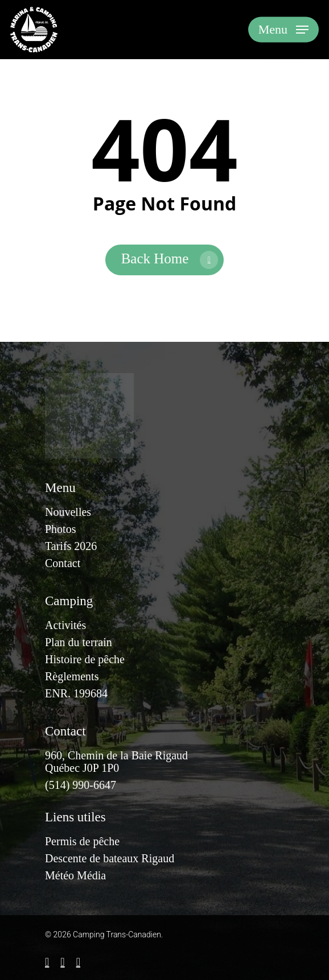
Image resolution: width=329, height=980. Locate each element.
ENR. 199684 (76, 693)
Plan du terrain (79, 642)
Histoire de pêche (85, 659)
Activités (65, 625)
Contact (63, 563)
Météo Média (75, 875)
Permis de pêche (82, 841)
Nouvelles (68, 512)
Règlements (72, 676)
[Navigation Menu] (283, 30)
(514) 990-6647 (81, 785)
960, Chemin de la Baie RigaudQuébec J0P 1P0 (116, 762)
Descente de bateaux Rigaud (110, 858)
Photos (60, 529)
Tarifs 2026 (71, 546)
